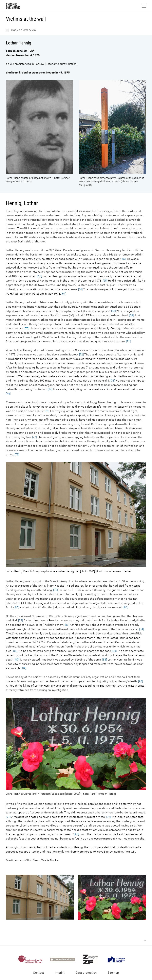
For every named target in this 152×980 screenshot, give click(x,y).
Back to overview (23, 30)
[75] (8, 394)
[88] (105, 660)
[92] (108, 817)
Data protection (86, 973)
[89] (24, 668)
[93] (77, 834)
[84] (141, 629)
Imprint (60, 973)
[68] (114, 311)
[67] (64, 294)
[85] (15, 651)
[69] (131, 315)
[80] (17, 607)
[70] (27, 328)
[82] (20, 620)
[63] (124, 259)
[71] (128, 341)
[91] (8, 817)
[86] (114, 651)
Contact (38, 973)
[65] (105, 281)
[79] (56, 590)
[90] (140, 681)
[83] (67, 625)
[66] (80, 289)
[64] (40, 276)
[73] (113, 381)
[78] (17, 454)
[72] (81, 354)
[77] (35, 437)
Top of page (145, 940)
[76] (47, 411)
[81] (126, 607)
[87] (17, 660)
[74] (50, 389)
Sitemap (113, 973)
